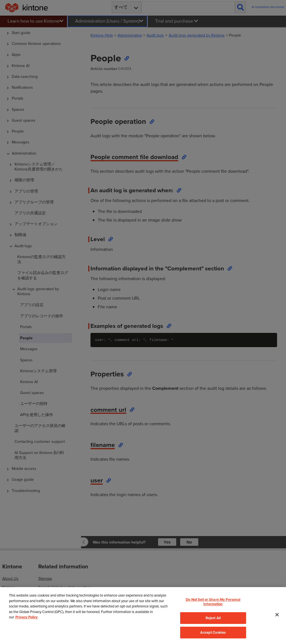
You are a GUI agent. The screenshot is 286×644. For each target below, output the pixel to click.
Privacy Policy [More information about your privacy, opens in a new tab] (27, 617)
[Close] (277, 615)
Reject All (213, 618)
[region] (143, 615)
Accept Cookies (213, 632)
